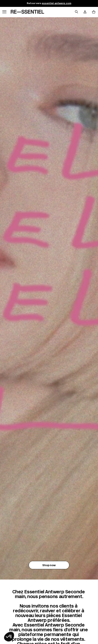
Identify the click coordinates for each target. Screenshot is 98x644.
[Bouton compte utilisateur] (85, 12)
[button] (9, 637)
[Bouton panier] (94, 12)
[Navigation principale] (4, 12)
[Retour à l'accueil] (27, 12)
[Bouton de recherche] (76, 12)
